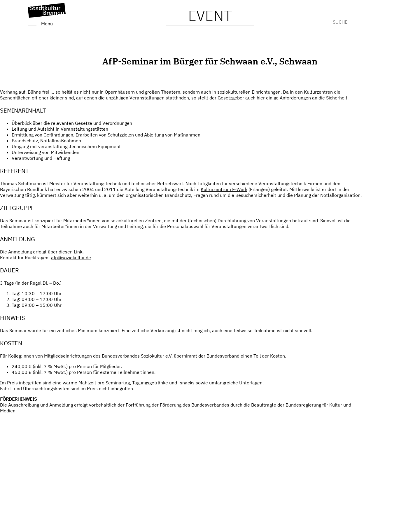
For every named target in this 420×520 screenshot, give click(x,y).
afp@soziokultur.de (71, 258)
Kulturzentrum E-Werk (224, 189)
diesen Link (70, 252)
